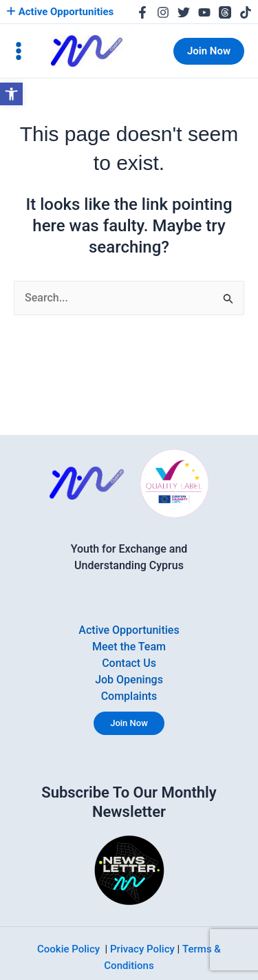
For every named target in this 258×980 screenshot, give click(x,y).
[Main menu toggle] (19, 51)
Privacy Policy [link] (142, 949)
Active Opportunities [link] (60, 12)
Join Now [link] (129, 723)
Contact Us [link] (129, 663)
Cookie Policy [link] (68, 949)
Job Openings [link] (129, 680)
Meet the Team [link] (129, 647)
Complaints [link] (129, 696)
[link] (11, 94)
